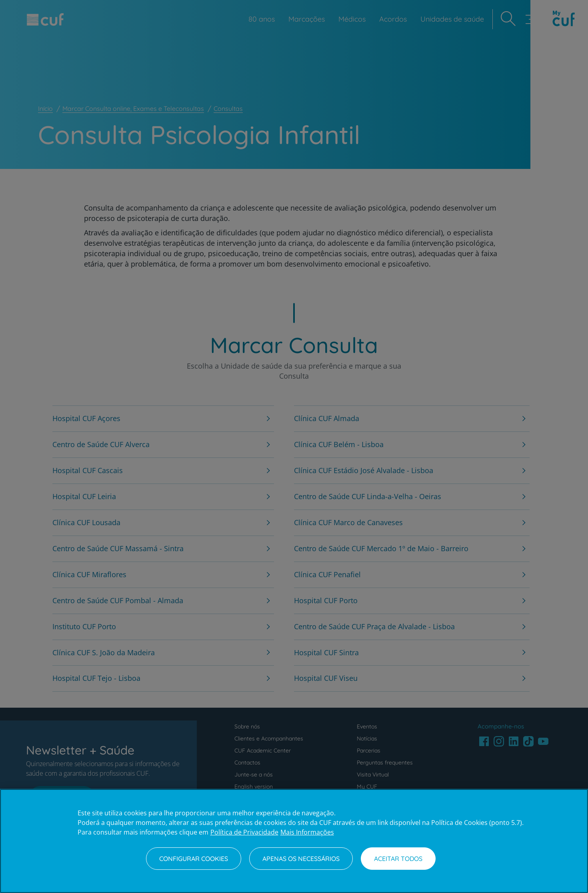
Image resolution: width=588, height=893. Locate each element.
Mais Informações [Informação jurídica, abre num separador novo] (307, 832)
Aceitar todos (398, 859)
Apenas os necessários (301, 859)
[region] (294, 841)
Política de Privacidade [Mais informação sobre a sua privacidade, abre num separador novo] (244, 832)
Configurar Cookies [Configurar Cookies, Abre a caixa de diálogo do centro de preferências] (194, 859)
